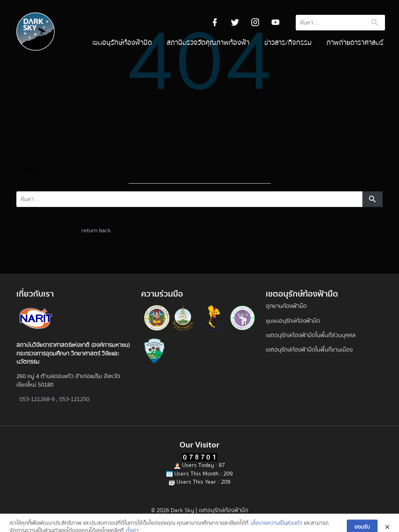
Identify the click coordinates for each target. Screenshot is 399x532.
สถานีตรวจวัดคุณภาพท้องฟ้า (208, 43)
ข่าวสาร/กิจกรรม (288, 43)
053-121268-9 (37, 399)
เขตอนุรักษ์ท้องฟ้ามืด (122, 43)
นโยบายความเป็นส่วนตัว (276, 527)
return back (96, 230)
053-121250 (74, 399)
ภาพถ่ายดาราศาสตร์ (355, 43)
